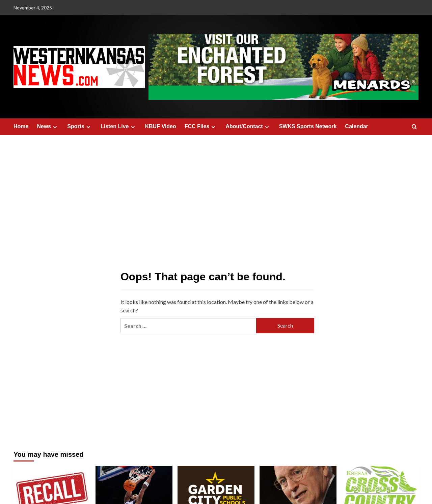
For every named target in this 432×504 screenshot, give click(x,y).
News (48, 127)
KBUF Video (161, 126)
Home (21, 126)
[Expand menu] (55, 127)
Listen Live (119, 127)
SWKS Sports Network (308, 126)
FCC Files (201, 127)
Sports (80, 127)
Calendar (356, 126)
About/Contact (248, 127)
